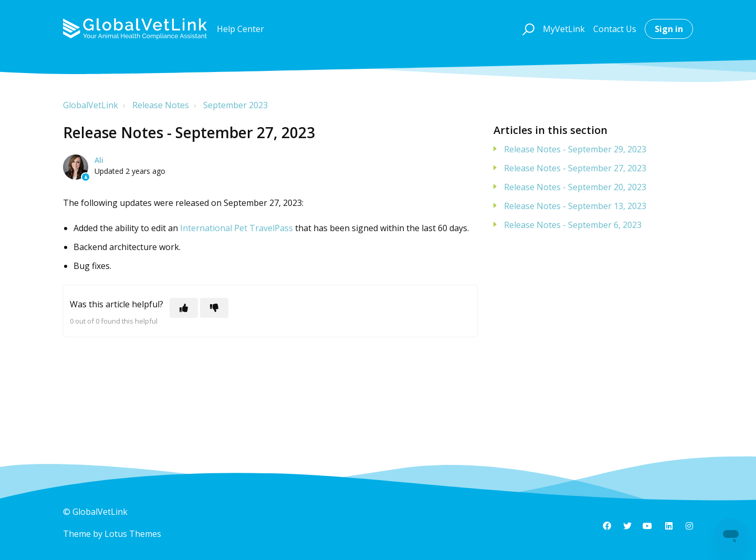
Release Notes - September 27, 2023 (575, 168)
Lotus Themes (133, 534)
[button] (527, 29)
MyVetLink (564, 29)
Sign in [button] (669, 29)
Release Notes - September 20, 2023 (575, 187)
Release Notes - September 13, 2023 (575, 206)
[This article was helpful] (184, 308)
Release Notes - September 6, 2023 (573, 225)
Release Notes (161, 105)
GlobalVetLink (91, 105)
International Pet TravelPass (237, 228)
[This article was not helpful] (214, 308)
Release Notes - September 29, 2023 (575, 149)
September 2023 (235, 105)
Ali (99, 160)
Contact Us (615, 29)
